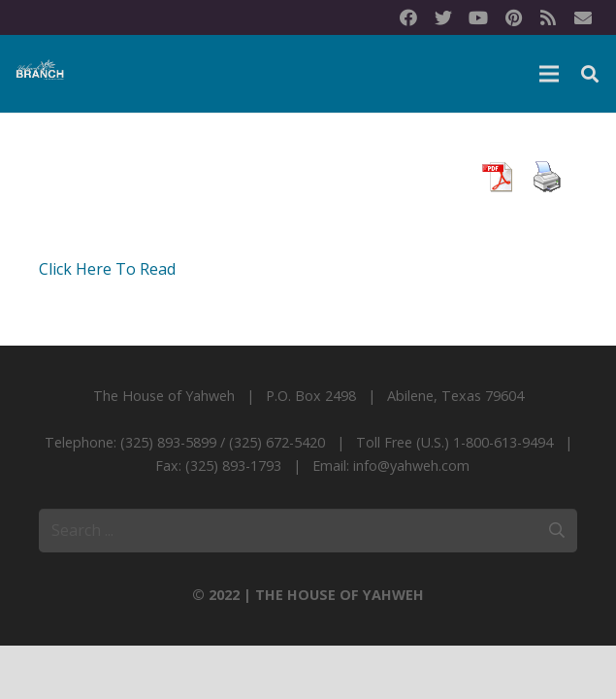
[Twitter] (443, 17)
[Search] (590, 74)
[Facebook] (408, 17)
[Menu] (549, 74)
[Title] (583, 17)
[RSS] (548, 17)
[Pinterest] (513, 17)
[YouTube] (478, 17)
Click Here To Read (107, 269)
